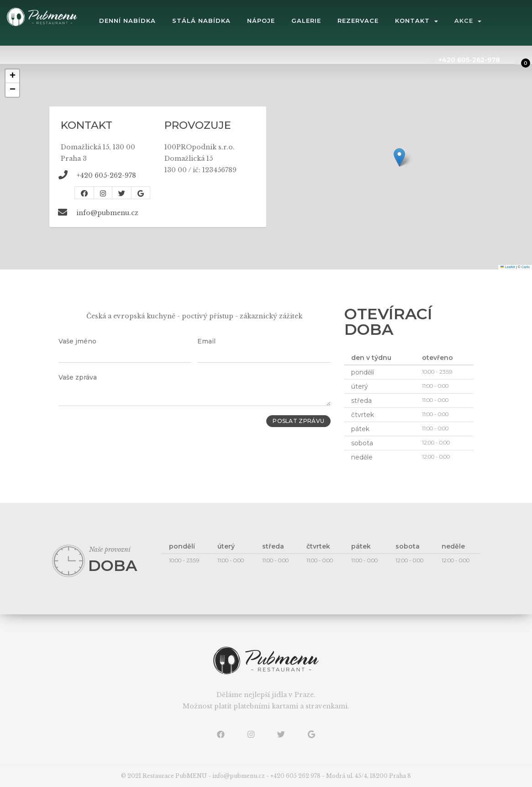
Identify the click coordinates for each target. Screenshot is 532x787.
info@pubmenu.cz (107, 213)
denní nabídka (155, 21)
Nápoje (288, 21)
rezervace (385, 21)
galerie (334, 21)
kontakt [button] (444, 21)
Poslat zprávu (295, 422)
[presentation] (128, 433)
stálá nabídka (229, 21)
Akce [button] (495, 21)
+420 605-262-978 (465, 60)
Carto (526, 267)
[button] (399, 157)
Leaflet (508, 267)
